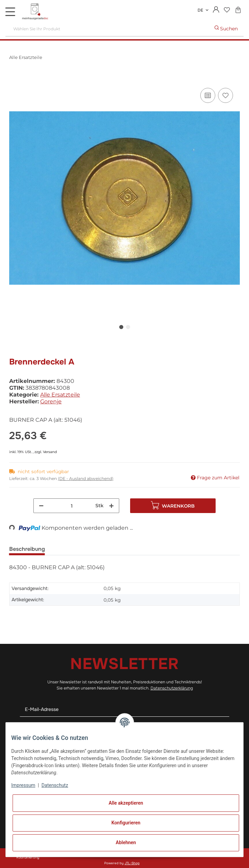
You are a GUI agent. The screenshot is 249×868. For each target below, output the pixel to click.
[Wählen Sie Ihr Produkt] (107, 29)
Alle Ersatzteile (60, 395)
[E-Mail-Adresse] (124, 709)
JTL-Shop (132, 863)
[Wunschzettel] (227, 10)
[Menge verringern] (41, 506)
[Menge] (72, 506)
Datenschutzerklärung (172, 688)
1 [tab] (121, 327)
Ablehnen (126, 842)
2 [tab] (128, 327)
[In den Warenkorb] (15, 79)
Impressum (23, 785)
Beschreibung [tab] (27, 549)
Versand (50, 452)
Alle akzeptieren (126, 803)
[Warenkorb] (238, 10)
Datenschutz (55, 785)
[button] (216, 10)
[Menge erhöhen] (111, 506)
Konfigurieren (126, 823)
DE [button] (200, 10)
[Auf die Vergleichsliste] (208, 95)
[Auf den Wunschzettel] (225, 95)
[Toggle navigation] (10, 12)
